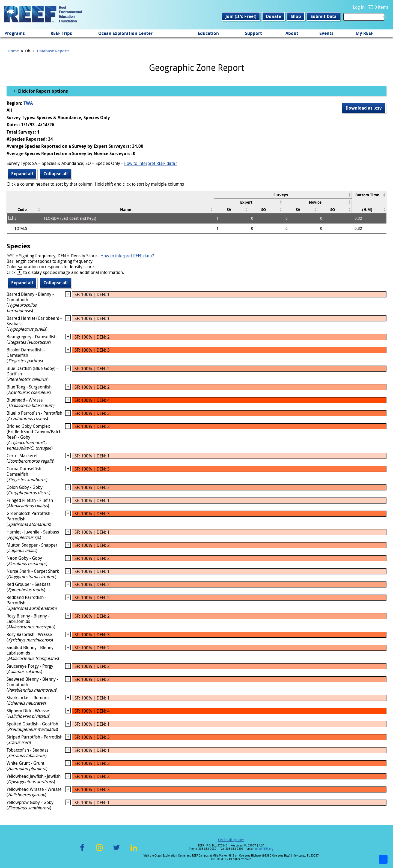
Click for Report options (42, 91)
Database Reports (53, 51)
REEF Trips (61, 33)
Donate (273, 16)
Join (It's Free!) (241, 16)
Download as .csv (364, 108)
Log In (359, 7)
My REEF (364, 33)
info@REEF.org (264, 849)
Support (254, 33)
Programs (15, 33)
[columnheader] (283, 195)
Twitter (117, 851)
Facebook (82, 851)
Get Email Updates (231, 840)
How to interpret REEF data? (150, 163)
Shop (296, 16)
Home (13, 51)
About (292, 33)
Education (208, 33)
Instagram (99, 851)
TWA (28, 103)
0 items (382, 7)
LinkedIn (134, 851)
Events (326, 33)
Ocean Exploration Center (125, 33)
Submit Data (324, 16)
